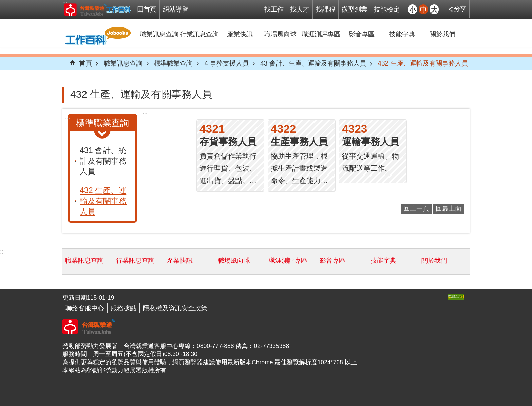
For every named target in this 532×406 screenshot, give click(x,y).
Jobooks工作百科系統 (97, 10)
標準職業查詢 (173, 63)
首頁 (85, 63)
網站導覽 (176, 9)
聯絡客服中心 (85, 308)
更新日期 (75, 298)
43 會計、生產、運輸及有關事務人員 (313, 63)
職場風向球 (280, 34)
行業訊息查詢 (199, 34)
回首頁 (147, 9)
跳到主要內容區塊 (4, 4)
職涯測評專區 (321, 34)
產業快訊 (240, 34)
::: (65, 3)
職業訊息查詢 (159, 34)
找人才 (300, 9)
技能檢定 (387, 9)
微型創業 (355, 9)
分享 (460, 9)
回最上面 (449, 208)
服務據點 (123, 308)
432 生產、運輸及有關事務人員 (423, 63)
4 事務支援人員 (226, 63)
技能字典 (402, 34)
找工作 (274, 9)
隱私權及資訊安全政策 (175, 308)
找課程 (326, 9)
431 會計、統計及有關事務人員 (103, 161)
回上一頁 (416, 208)
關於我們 (442, 34)
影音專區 (362, 34)
